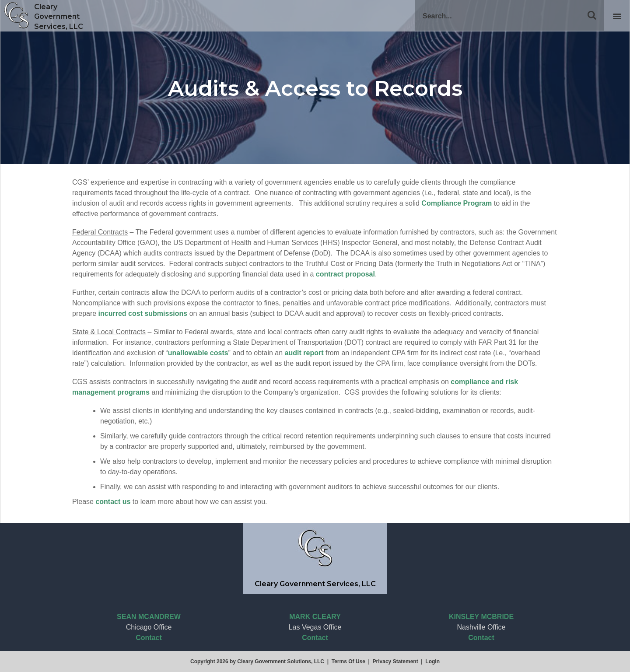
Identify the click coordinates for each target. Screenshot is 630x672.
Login (432, 661)
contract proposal (345, 274)
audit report (304, 353)
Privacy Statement (395, 661)
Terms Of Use (348, 661)
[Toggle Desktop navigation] (617, 16)
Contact (149, 638)
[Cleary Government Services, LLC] (16, 15)
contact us (113, 502)
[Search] (509, 15)
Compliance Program (457, 203)
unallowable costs (198, 353)
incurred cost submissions (143, 313)
